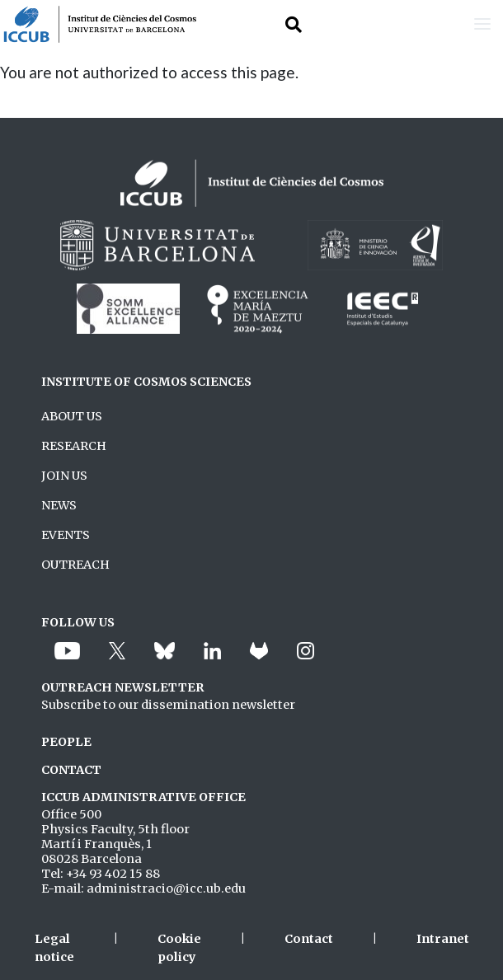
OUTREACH (75, 565)
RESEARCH (74, 446)
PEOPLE (66, 742)
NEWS (59, 505)
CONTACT (71, 770)
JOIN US (64, 476)
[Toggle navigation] (482, 24)
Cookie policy (179, 948)
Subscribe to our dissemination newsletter (168, 705)
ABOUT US (72, 416)
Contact (309, 939)
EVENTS (66, 535)
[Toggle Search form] (294, 24)
